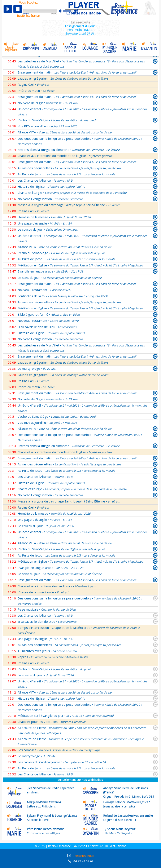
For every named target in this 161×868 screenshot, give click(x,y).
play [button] (8, 9)
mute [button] (62, 11)
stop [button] (18, 9)
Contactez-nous (83, 856)
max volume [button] (76, 11)
